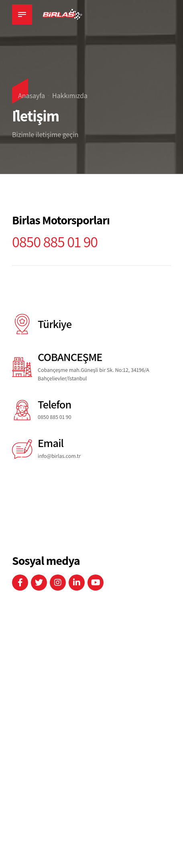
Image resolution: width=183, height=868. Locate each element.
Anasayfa (32, 95)
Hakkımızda (70, 95)
